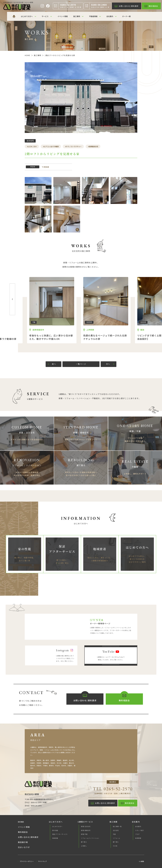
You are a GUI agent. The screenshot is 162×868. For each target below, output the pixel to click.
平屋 (114, 834)
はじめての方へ (57, 826)
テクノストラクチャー (74, 146)
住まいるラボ (24, 847)
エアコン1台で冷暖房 (51, 146)
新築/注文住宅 (86, 826)
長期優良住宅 (93, 146)
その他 (115, 846)
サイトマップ (42, 861)
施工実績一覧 (117, 826)
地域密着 (55, 838)
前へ (54, 364)
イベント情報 (24, 827)
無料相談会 (23, 832)
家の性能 (55, 830)
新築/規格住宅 (86, 830)
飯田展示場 (23, 842)
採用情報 (138, 838)
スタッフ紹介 (140, 830)
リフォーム (117, 838)
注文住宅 (116, 830)
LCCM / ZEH (32, 146)
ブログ (137, 834)
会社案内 (138, 826)
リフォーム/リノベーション (90, 838)
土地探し (84, 846)
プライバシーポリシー (27, 861)
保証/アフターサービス (60, 834)
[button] (12, 299)
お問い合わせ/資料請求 (28, 837)
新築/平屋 (84, 834)
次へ (108, 364)
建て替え (84, 842)
